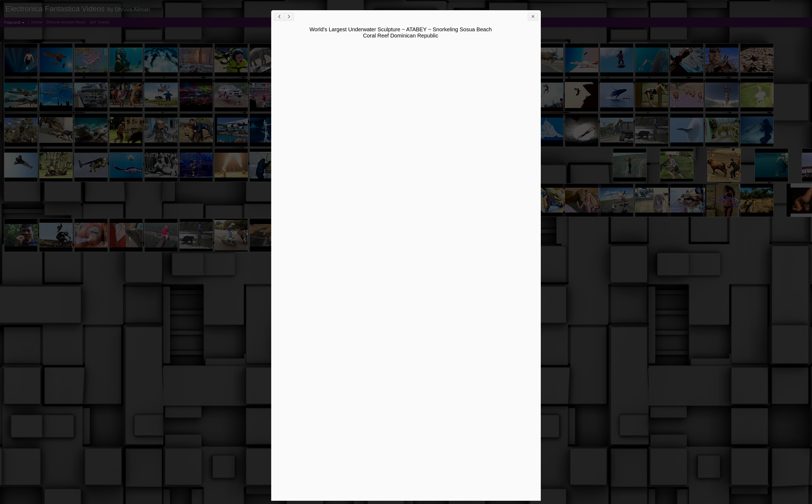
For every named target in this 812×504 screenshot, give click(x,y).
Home (37, 22)
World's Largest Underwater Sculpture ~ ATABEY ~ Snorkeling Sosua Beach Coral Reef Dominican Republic (401, 32)
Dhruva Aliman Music (66, 22)
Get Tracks (100, 22)
